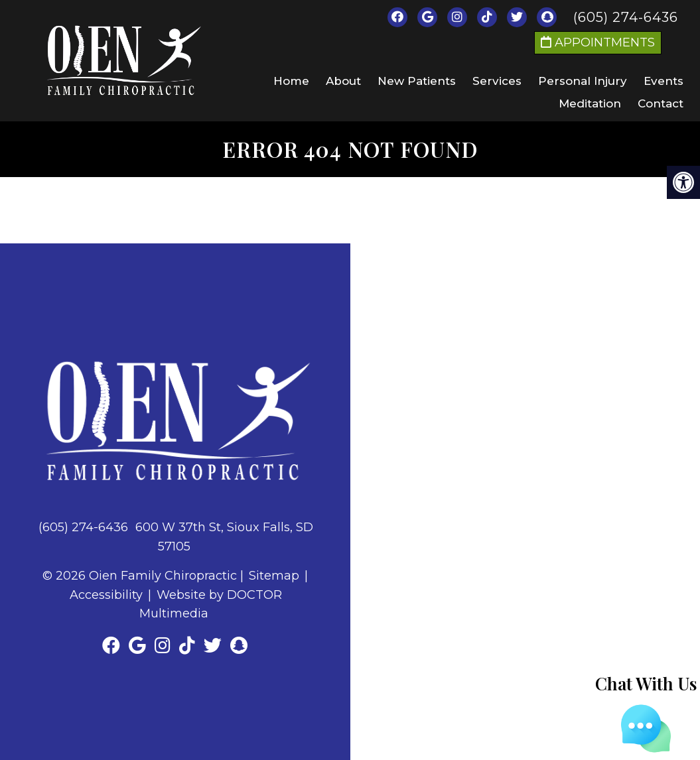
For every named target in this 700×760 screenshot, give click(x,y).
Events (664, 81)
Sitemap (274, 576)
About (343, 81)
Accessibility (106, 595)
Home (291, 81)
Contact (661, 103)
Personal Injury (583, 81)
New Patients (417, 81)
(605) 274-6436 (626, 17)
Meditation (590, 103)
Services (497, 81)
